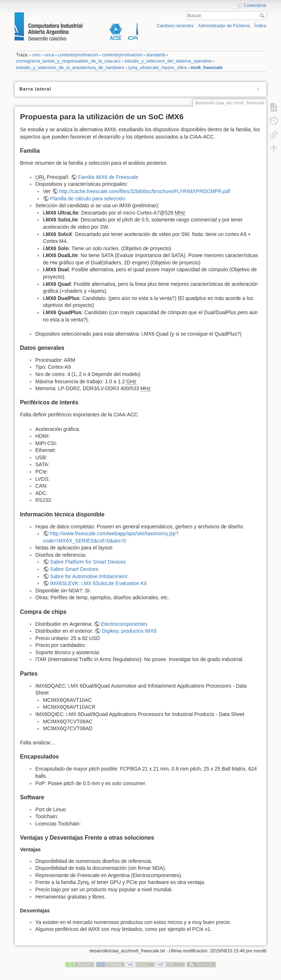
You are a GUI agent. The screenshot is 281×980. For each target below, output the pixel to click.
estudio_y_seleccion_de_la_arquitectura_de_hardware (70, 68)
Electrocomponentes (124, 624)
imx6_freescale (206, 68)
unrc (37, 55)
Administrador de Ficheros (224, 26)
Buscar (263, 16)
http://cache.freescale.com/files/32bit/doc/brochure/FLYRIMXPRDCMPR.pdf (145, 191)
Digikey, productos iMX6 (129, 631)
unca (49, 55)
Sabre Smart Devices (74, 569)
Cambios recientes (175, 26)
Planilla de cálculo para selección (88, 199)
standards (156, 55)
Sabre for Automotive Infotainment (89, 576)
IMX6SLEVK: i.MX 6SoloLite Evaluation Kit (98, 583)
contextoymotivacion (78, 55)
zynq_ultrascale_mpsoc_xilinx (157, 68)
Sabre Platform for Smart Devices (88, 562)
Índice (260, 26)
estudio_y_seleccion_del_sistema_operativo (168, 61)
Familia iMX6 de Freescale (108, 177)
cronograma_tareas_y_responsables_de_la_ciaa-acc (68, 61)
